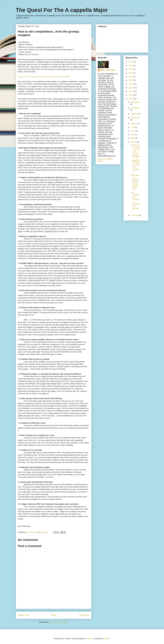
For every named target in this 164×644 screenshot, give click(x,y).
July (133, 127)
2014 (131, 91)
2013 (131, 95)
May (133, 135)
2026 (131, 62)
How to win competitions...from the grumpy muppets (135, 151)
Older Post (84, 615)
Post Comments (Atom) (59, 622)
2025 (131, 66)
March (134, 142)
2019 (131, 73)
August (134, 123)
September (135, 118)
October (134, 114)
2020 (131, 69)
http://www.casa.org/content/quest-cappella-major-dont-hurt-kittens (44, 77)
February (135, 215)
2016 (131, 84)
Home (54, 615)
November (135, 108)
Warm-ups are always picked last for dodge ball (135, 182)
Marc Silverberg (108, 70)
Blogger (107, 639)
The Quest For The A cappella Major (62, 10)
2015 (131, 88)
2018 (131, 77)
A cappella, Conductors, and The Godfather (135, 166)
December (135, 102)
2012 (131, 99)
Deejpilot (89, 639)
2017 (131, 80)
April (133, 138)
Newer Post (23, 615)
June (133, 131)
